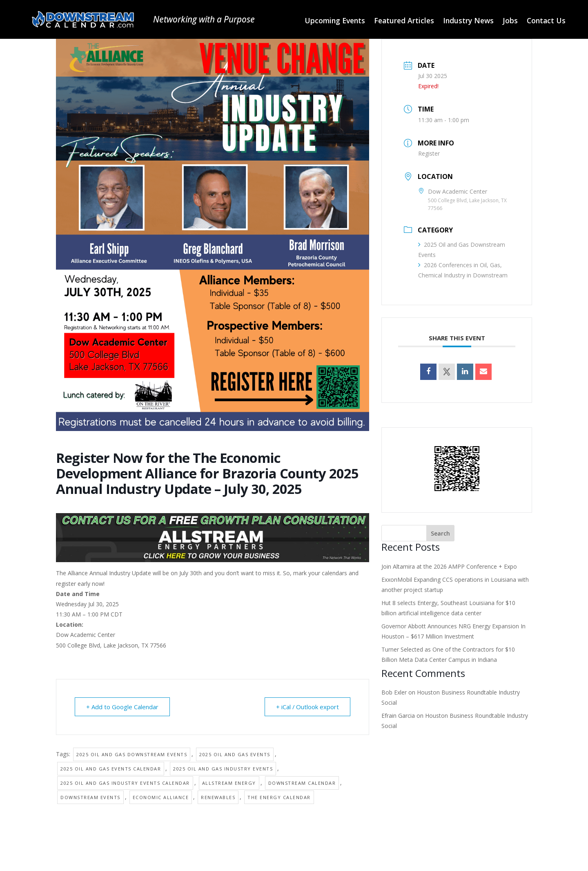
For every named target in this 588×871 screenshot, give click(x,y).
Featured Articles (404, 21)
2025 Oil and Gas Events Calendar (111, 769)
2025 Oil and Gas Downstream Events (132, 754)
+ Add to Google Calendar (123, 707)
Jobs (510, 21)
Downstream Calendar (302, 783)
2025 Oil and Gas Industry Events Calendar (125, 783)
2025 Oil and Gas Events (235, 754)
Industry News (468, 21)
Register (429, 153)
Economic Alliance (161, 797)
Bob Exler (394, 692)
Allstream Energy (229, 783)
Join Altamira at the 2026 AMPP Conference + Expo (449, 566)
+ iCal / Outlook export (307, 707)
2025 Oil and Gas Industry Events (223, 769)
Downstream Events (90, 797)
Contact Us (546, 21)
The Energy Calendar (279, 797)
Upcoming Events (335, 21)
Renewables (218, 797)
